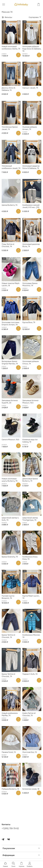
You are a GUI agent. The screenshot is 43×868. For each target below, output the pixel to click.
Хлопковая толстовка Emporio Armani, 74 (10, 323)
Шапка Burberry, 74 (10, 205)
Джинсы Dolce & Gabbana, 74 (8, 89)
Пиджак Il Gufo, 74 (30, 674)
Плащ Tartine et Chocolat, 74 (8, 245)
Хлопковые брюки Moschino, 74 (30, 284)
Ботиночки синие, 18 (31, 789)
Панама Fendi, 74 (9, 752)
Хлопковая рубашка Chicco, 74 (31, 362)
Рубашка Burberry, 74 (10, 789)
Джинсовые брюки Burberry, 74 (30, 480)
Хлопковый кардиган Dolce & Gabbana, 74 (31, 167)
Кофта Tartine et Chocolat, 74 (29, 714)
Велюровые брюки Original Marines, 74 (10, 362)
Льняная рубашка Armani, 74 (30, 128)
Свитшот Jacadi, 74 (30, 88)
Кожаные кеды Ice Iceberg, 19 (30, 441)
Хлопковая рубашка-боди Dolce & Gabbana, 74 (32, 49)
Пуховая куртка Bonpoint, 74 (8, 597)
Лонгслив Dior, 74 (30, 752)
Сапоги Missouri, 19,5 (10, 439)
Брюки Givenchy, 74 (10, 557)
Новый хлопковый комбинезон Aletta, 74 (11, 48)
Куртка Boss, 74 (29, 322)
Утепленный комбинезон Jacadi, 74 (11, 167)
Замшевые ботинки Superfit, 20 (10, 402)
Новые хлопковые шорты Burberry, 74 (10, 480)
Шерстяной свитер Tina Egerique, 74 (30, 519)
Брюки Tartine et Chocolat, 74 (8, 636)
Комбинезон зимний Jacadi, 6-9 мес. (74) (31, 206)
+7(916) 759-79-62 (10, 828)
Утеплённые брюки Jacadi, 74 (10, 128)
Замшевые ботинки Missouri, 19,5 (30, 402)
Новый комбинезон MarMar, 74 (10, 714)
